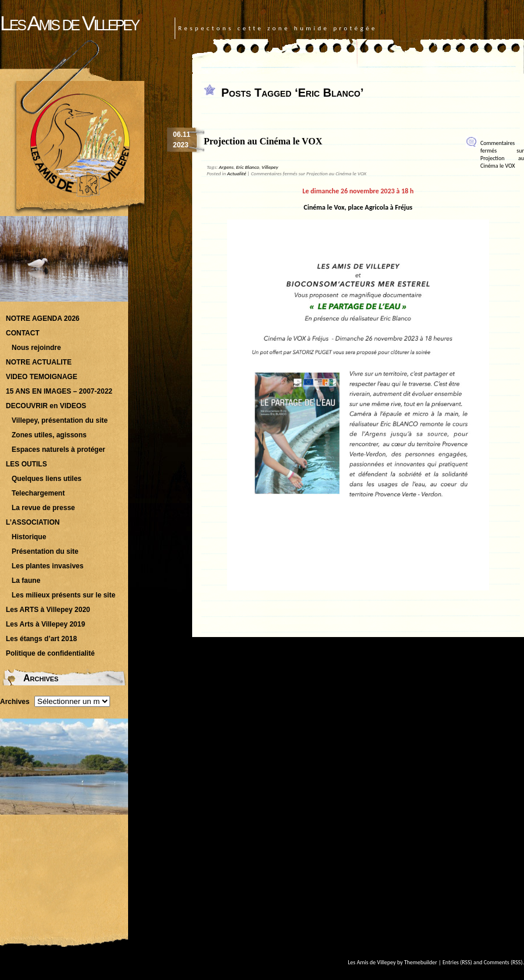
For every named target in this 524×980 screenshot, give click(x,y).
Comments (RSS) (503, 962)
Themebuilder (421, 962)
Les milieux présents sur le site (63, 595)
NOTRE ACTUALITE (39, 362)
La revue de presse (43, 508)
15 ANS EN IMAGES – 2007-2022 (59, 391)
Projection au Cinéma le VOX (263, 141)
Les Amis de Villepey (69, 23)
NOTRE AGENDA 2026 (43, 319)
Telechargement (38, 493)
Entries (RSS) (457, 962)
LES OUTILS (26, 464)
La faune (26, 581)
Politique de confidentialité (50, 653)
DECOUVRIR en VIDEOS (46, 406)
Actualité (237, 173)
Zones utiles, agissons (49, 435)
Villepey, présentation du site (60, 420)
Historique (29, 537)
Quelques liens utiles (47, 479)
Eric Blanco (247, 167)
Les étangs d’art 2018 (41, 639)
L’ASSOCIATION (33, 522)
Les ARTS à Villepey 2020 (48, 610)
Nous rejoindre (36, 348)
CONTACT (23, 333)
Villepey (270, 167)
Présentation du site (45, 551)
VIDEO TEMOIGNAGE (42, 377)
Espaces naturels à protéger (59, 450)
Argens (226, 167)
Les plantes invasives (47, 566)
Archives (15, 702)
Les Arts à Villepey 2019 (45, 624)
